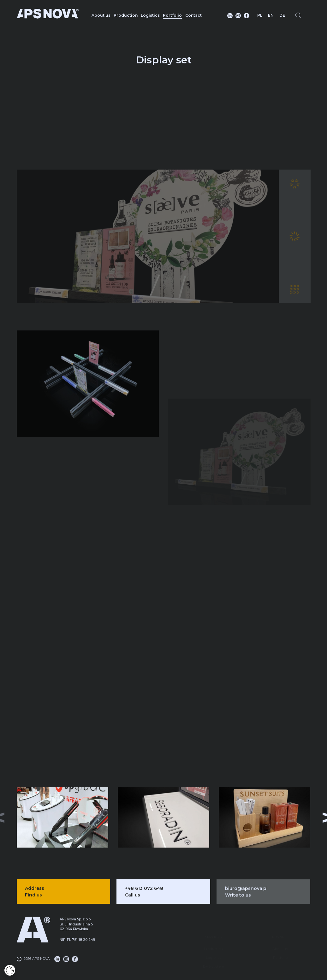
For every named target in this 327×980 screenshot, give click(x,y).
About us (101, 15)
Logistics (150, 15)
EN (271, 15)
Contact (193, 15)
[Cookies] (10, 970)
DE (282, 15)
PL (260, 15)
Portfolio (172, 15)
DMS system (214, 954)
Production (126, 15)
